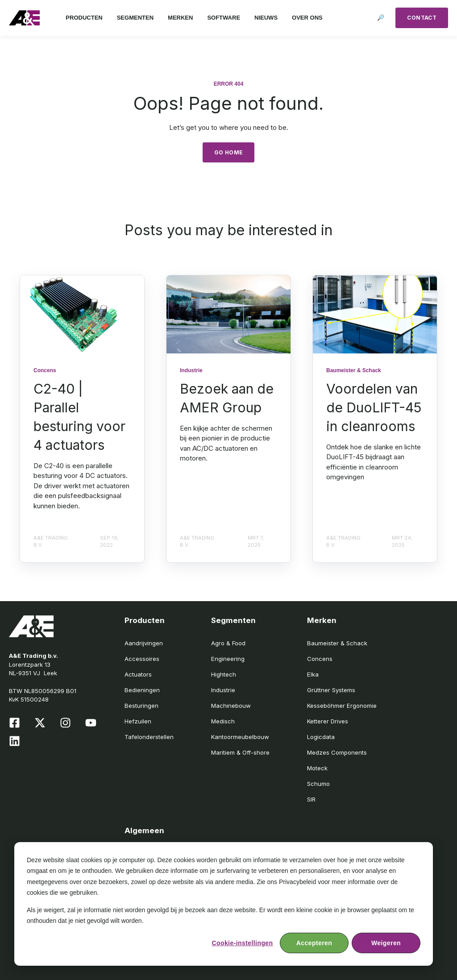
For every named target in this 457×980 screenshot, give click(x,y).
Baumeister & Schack (337, 643)
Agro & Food (228, 643)
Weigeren (386, 943)
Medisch (223, 721)
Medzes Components (337, 752)
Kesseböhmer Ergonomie (342, 706)
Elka (313, 674)
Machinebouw (231, 706)
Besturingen (141, 706)
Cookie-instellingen (242, 943)
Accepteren (314, 943)
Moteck (317, 768)
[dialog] (224, 904)
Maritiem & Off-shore (240, 752)
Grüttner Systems (331, 690)
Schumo (318, 784)
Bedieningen (142, 690)
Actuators (138, 674)
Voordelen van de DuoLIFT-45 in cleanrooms (374, 407)
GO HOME (229, 152)
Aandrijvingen (144, 643)
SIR (311, 799)
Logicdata (321, 737)
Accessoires (142, 659)
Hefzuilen (138, 721)
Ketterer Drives (328, 721)
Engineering (228, 659)
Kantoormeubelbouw (240, 737)
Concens (320, 659)
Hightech (224, 674)
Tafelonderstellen (149, 737)
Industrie (223, 690)
